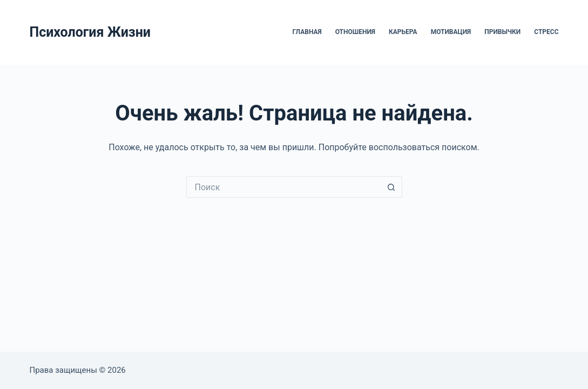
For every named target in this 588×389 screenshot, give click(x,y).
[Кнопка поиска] (391, 187)
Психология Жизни (90, 32)
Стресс (546, 32)
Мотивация (451, 32)
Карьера (403, 32)
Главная (307, 32)
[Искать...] (283, 187)
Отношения (355, 32)
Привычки (502, 32)
